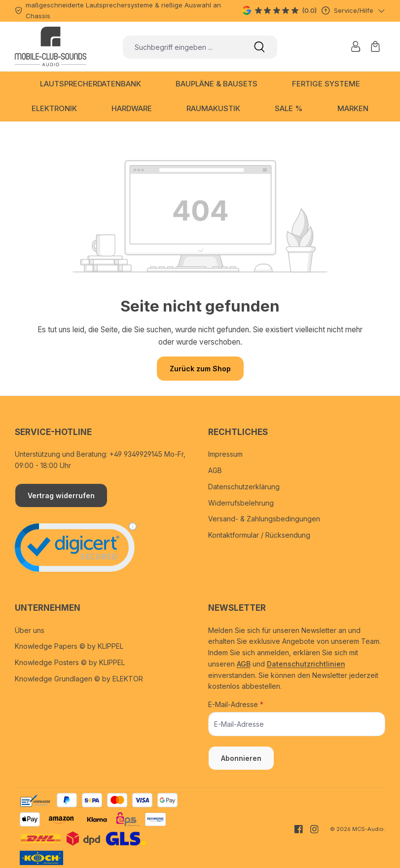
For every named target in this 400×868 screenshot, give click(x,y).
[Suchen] (259, 47)
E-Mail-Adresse (236, 704)
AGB (215, 470)
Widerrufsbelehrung (241, 503)
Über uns (30, 630)
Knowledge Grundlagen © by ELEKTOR (79, 679)
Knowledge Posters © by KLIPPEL (70, 662)
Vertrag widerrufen (61, 495)
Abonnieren (241, 758)
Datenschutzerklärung (244, 487)
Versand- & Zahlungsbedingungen (264, 519)
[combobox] (182, 47)
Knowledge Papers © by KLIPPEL (69, 646)
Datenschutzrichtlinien (306, 664)
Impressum (225, 454)
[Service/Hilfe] (353, 11)
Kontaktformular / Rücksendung (259, 535)
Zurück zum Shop (200, 369)
